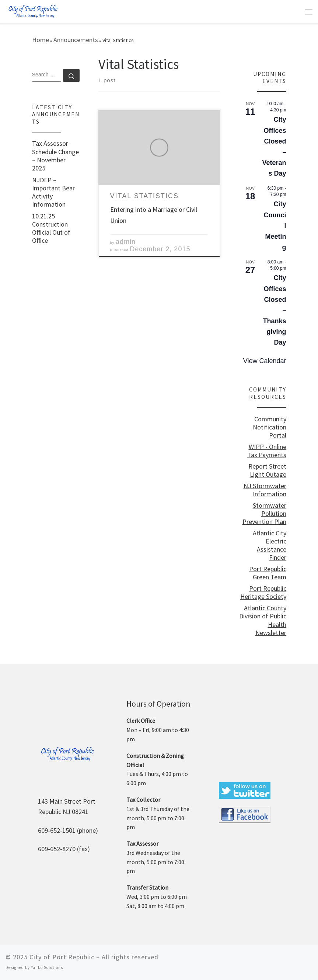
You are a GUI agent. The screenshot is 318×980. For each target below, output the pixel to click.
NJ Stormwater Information (265, 490)
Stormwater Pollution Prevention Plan (264, 514)
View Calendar (265, 361)
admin (126, 242)
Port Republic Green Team (268, 573)
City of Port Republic (62, 957)
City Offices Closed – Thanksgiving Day (274, 310)
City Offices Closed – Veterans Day (274, 146)
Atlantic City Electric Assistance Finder (270, 545)
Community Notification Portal (270, 427)
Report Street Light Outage (267, 470)
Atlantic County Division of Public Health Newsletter (263, 620)
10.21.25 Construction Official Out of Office (51, 228)
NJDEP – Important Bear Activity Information (53, 192)
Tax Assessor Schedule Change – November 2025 (55, 156)
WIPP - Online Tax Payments (267, 451)
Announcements (76, 40)
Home (41, 40)
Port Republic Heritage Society (263, 593)
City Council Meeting (275, 226)
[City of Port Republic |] (33, 11)
